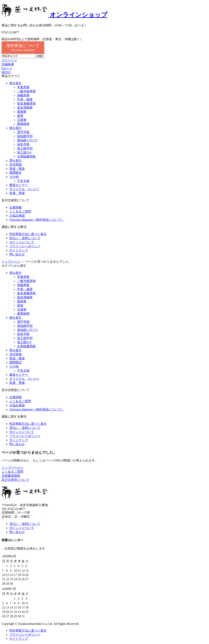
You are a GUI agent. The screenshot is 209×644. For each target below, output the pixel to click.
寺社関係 (16, 165)
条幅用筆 (23, 95)
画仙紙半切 (25, 136)
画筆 (20, 116)
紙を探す (16, 128)
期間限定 (16, 173)
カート (7, 68)
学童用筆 (23, 87)
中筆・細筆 (25, 99)
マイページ (9, 60)
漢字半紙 (23, 132)
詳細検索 (8, 64)
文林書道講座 (11, 476)
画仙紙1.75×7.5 (27, 140)
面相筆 (22, 112)
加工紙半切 (25, 148)
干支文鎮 (23, 181)
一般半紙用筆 (26, 91)
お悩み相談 (17, 216)
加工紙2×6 (24, 152)
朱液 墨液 (17, 193)
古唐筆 (22, 120)
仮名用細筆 (25, 108)
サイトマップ (19, 250)
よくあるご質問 (20, 212)
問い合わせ (17, 254)
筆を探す (16, 83)
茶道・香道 (17, 169)
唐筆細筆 (23, 124)
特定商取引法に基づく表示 (28, 234)
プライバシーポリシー (25, 246)
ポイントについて (22, 242)
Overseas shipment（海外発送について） (37, 220)
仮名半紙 (23, 144)
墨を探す (16, 161)
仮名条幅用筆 (26, 103)
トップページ (11, 262)
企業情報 (16, 207)
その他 (14, 177)
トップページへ (12, 468)
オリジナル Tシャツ (24, 189)
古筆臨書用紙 (26, 156)
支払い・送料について (25, 238)
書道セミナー (19, 185)
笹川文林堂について (16, 480)
